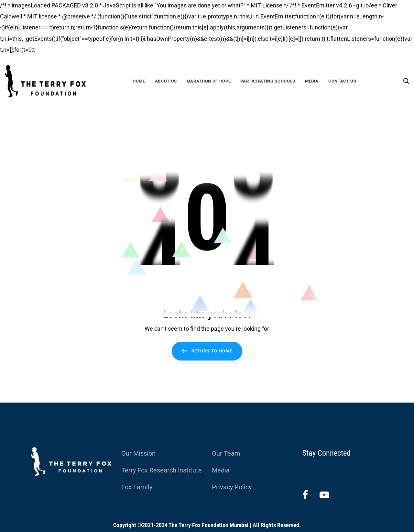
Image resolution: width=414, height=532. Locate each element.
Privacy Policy (232, 487)
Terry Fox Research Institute (162, 470)
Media (221, 470)
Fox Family (137, 487)
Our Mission (138, 453)
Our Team (226, 453)
